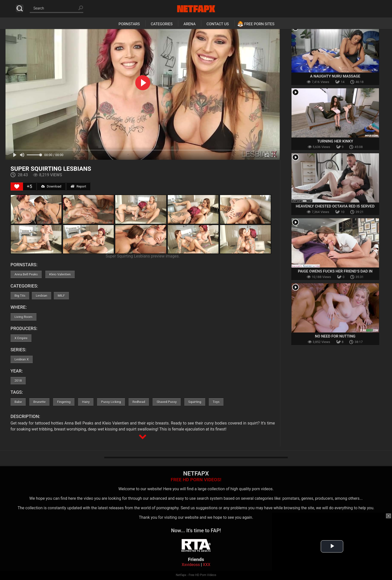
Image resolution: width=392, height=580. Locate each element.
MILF (61, 296)
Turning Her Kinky (335, 141)
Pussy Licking (111, 402)
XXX (206, 565)
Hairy (86, 402)
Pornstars (129, 24)
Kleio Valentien (60, 274)
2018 (18, 381)
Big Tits (20, 296)
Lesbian (41, 296)
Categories (162, 24)
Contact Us (218, 24)
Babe (18, 402)
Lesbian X (22, 359)
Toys (216, 402)
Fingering (64, 402)
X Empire (21, 338)
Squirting (195, 402)
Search (20, 8)
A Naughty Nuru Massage (335, 76)
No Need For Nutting (335, 336)
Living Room (23, 317)
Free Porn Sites (259, 24)
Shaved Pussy (166, 402)
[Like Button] (17, 186)
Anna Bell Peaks (26, 274)
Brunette (39, 402)
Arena (189, 24)
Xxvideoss (191, 565)
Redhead (139, 402)
